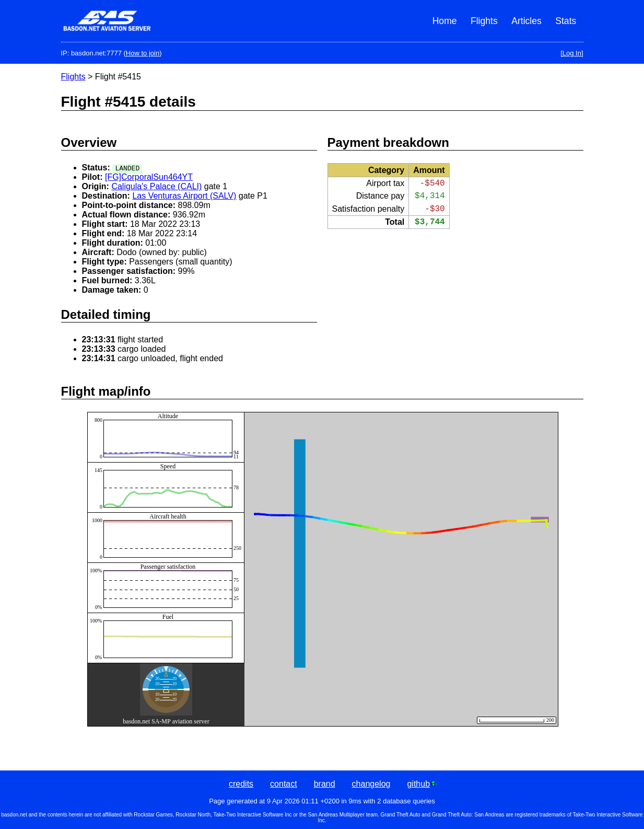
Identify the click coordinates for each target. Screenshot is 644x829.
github (421, 784)
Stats (566, 21)
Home (445, 21)
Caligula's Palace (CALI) (156, 186)
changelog (371, 784)
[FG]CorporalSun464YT (149, 177)
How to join (143, 53)
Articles (526, 21)
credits (241, 784)
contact (284, 784)
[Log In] (572, 53)
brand (325, 784)
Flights (484, 21)
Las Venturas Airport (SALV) (184, 196)
